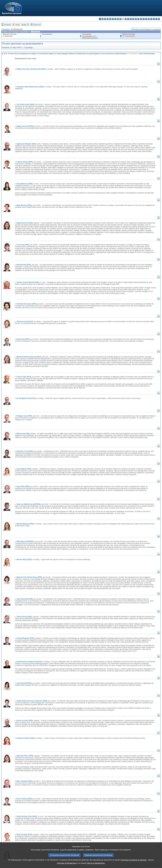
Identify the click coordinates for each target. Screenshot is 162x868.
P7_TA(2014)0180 (129, 36)
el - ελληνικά (115, 19)
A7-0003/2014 (8, 36)
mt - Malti (138, 19)
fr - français (120, 19)
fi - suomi (156, 19)
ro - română (149, 19)
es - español (103, 19)
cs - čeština (105, 19)
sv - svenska (159, 19)
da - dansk (108, 19)
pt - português (146, 19)
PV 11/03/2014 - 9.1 (89, 36)
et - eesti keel (113, 19)
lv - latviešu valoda (131, 19)
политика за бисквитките (67, 866)
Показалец (7, 25)
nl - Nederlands (141, 19)
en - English (118, 19)
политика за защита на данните (134, 863)
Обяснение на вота (90, 38)
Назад (17, 25)
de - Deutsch (110, 19)
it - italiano (128, 19)
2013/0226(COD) (17, 29)
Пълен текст (37, 25)
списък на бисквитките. (96, 866)
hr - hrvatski (126, 19)
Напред (24, 25)
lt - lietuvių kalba (133, 19)
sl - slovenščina (154, 19)
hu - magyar (136, 19)
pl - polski (144, 19)
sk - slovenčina (151, 19)
